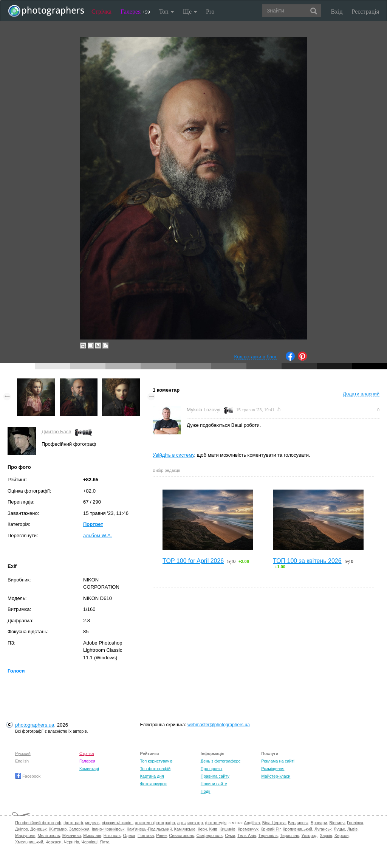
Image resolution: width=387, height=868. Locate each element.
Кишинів (228, 829)
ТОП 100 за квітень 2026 (307, 561)
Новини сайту (214, 784)
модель (93, 823)
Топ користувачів (156, 761)
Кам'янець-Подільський (149, 829)
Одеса (129, 835)
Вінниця (337, 823)
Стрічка (101, 12)
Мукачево (72, 835)
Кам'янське (185, 829)
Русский (23, 753)
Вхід (337, 12)
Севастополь (181, 835)
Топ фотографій (155, 769)
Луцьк (339, 829)
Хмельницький (29, 842)
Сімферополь (210, 835)
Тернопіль (268, 835)
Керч (202, 829)
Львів (352, 829)
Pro (210, 12)
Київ (213, 829)
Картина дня (152, 776)
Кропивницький (297, 829)
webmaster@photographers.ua (219, 725)
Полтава (146, 835)
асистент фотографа (155, 823)
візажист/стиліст (117, 823)
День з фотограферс (221, 761)
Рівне (161, 835)
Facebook (28, 776)
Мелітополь (49, 835)
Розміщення (273, 769)
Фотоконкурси (153, 784)
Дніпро (22, 829)
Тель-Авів (247, 835)
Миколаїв (92, 835)
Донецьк (38, 829)
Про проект (211, 769)
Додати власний (361, 394)
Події (206, 791)
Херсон (341, 835)
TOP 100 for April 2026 (193, 561)
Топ (166, 12)
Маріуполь (25, 835)
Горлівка (355, 823)
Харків (326, 835)
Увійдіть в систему (173, 455)
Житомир (58, 829)
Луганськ (323, 829)
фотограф (73, 823)
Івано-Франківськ (108, 829)
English (22, 761)
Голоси (16, 671)
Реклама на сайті (278, 761)
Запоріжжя (79, 829)
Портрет (93, 524)
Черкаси (53, 842)
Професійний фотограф (38, 823)
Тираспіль (290, 835)
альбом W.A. (98, 536)
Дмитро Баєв (56, 432)
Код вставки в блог (255, 357)
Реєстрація (365, 12)
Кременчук (248, 829)
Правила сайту (215, 776)
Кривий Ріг (271, 829)
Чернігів (71, 842)
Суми (230, 835)
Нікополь (112, 835)
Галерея (135, 12)
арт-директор (190, 823)
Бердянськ (298, 823)
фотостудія (216, 823)
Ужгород (310, 835)
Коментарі (89, 769)
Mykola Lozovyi (204, 410)
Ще (190, 12)
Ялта (104, 842)
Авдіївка (252, 823)
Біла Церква (274, 823)
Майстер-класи (276, 776)
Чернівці (89, 842)
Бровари (319, 823)
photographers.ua (35, 725)
